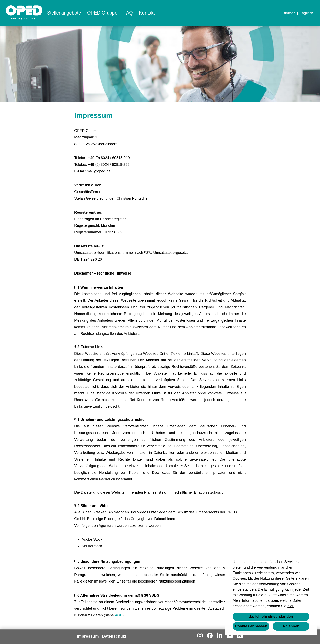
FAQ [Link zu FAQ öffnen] (128, 13)
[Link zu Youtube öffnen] (230, 636)
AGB (119, 615)
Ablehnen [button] (291, 626)
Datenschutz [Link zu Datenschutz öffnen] (114, 636)
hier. (291, 606)
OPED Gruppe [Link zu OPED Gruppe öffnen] (102, 13)
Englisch (306, 13)
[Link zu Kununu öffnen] (240, 636)
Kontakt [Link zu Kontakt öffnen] (147, 13)
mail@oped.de (99, 171)
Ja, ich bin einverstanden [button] (271, 617)
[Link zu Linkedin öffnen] (220, 636)
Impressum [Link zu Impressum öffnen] (88, 636)
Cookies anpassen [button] (251, 626)
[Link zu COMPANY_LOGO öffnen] (24, 13)
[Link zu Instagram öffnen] (200, 636)
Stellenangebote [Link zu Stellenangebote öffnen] (64, 13)
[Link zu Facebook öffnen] (210, 636)
